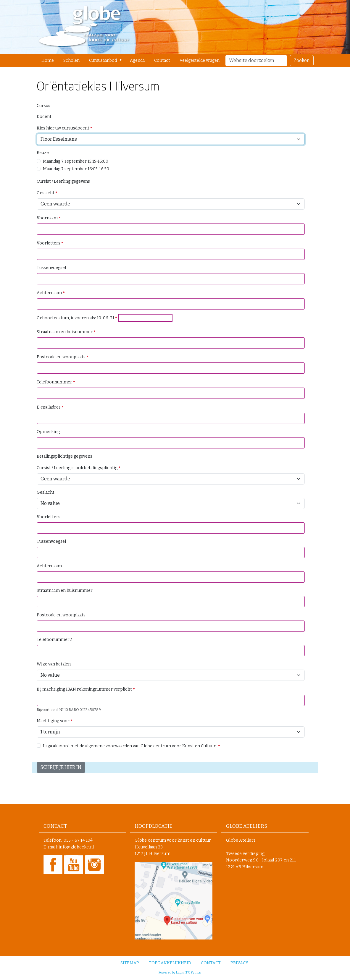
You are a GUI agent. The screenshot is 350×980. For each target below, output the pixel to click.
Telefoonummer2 (54, 640)
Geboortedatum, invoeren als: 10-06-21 (77, 318)
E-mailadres (50, 407)
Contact (162, 60)
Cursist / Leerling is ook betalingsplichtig (79, 468)
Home (48, 60)
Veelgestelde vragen (200, 60)
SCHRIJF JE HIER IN (61, 767)
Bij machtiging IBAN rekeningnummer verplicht (86, 689)
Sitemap (130, 963)
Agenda (137, 60)
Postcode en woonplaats (63, 357)
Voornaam (49, 218)
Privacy (239, 963)
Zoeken (302, 60)
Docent (44, 117)
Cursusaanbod (103, 60)
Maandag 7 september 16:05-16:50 (76, 169)
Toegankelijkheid (170, 963)
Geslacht (47, 193)
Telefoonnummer (56, 382)
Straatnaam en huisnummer (66, 332)
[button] (122, 60)
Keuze (43, 153)
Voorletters (50, 243)
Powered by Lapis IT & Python (180, 972)
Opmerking (48, 432)
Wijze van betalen (54, 664)
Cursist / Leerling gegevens (63, 181)
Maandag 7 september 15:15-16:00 (76, 161)
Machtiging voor (55, 721)
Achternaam (51, 293)
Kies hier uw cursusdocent (65, 128)
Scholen (71, 60)
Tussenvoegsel (51, 268)
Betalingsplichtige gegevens (64, 456)
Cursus (43, 106)
